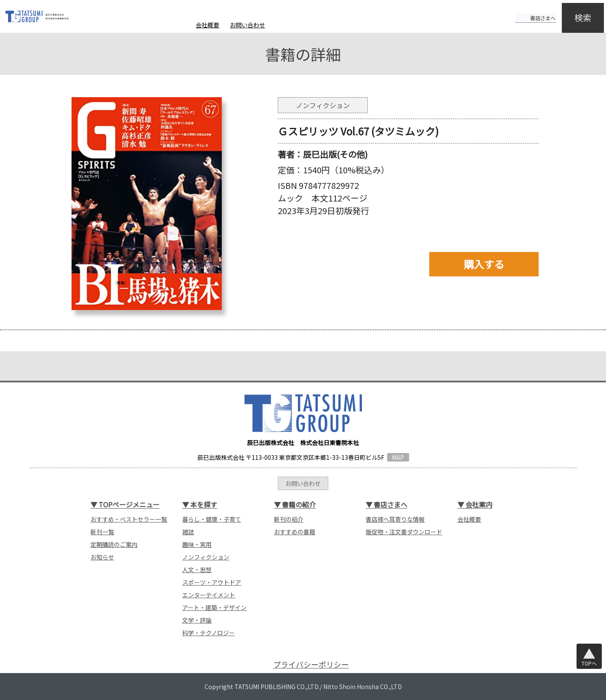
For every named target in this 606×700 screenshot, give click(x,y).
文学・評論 (197, 620)
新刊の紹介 (289, 519)
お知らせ (102, 557)
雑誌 (188, 532)
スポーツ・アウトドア (212, 582)
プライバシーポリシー (311, 664)
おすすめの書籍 (295, 532)
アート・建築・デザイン (214, 607)
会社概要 (207, 25)
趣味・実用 (197, 544)
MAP (398, 457)
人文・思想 (197, 570)
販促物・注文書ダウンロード (404, 532)
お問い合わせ (247, 25)
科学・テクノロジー (209, 633)
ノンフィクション (206, 557)
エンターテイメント (209, 595)
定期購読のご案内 (114, 544)
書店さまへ (527, 12)
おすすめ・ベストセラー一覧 (129, 519)
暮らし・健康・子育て (212, 519)
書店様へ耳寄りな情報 (395, 519)
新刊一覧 (102, 532)
